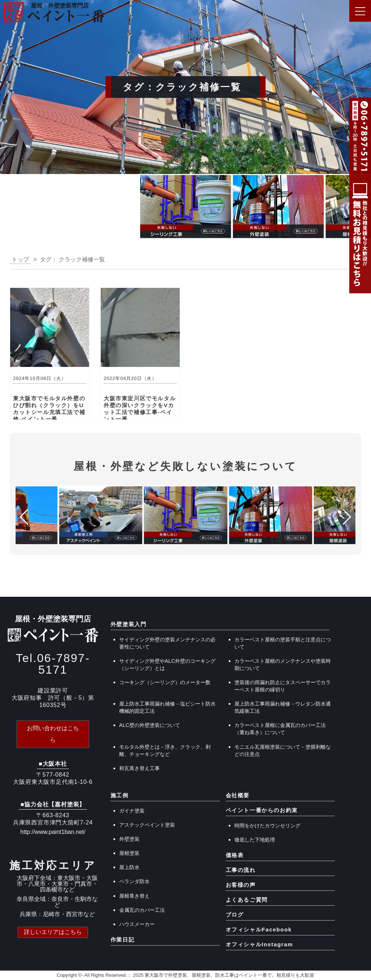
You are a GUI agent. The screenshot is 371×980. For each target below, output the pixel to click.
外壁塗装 (129, 839)
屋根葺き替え (134, 896)
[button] (9, 208)
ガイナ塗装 (132, 811)
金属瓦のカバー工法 (142, 910)
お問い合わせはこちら (53, 734)
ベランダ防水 (134, 881)
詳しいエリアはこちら (53, 932)
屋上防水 (129, 867)
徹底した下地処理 (255, 840)
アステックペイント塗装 (147, 825)
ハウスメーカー (137, 924)
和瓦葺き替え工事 (139, 768)
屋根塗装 (129, 853)
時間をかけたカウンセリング (267, 826)
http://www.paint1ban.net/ (53, 832)
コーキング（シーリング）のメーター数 (165, 682)
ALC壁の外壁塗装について (150, 725)
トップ (20, 259)
